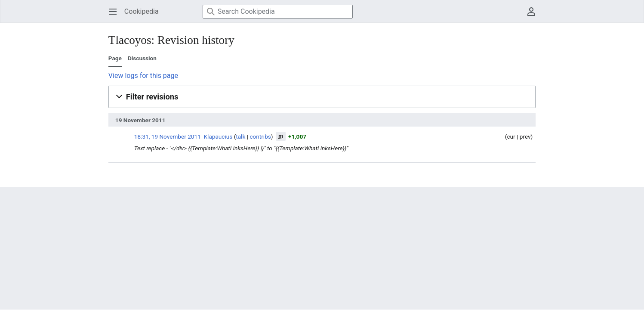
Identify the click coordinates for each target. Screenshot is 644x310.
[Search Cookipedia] (278, 12)
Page (115, 58)
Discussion (142, 58)
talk (240, 136)
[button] (322, 97)
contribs (260, 136)
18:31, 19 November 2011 (168, 136)
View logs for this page (143, 76)
